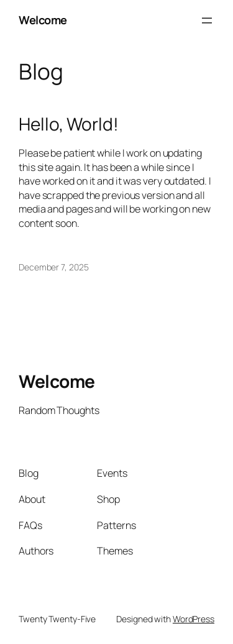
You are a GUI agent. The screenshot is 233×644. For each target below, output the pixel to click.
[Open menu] (207, 21)
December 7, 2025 (53, 267)
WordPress (194, 619)
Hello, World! (69, 124)
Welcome (43, 20)
